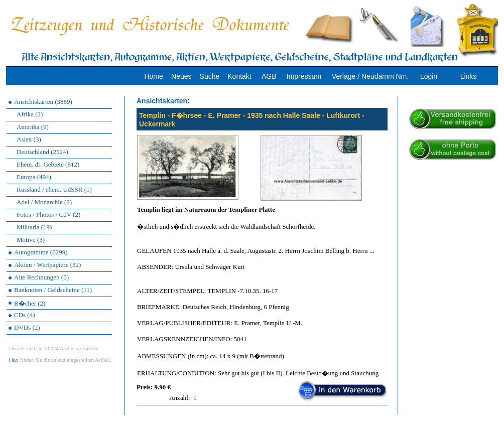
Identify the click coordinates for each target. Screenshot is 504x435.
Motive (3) (31, 240)
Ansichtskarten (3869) (43, 102)
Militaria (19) (34, 227)
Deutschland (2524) (42, 152)
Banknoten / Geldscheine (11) (53, 290)
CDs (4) (25, 315)
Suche (210, 76)
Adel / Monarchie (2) (44, 202)
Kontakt (239, 76)
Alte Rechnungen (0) (41, 277)
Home (153, 76)
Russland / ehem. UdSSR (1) (54, 189)
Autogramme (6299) (41, 252)
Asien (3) (29, 139)
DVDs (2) (27, 327)
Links (469, 76)
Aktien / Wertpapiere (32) (47, 265)
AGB (269, 76)
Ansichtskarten (162, 101)
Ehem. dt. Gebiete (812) (48, 164)
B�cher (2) (30, 303)
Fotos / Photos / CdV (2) (48, 214)
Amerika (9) (33, 127)
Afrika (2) (30, 114)
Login (429, 76)
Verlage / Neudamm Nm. (370, 76)
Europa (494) (34, 177)
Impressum (304, 76)
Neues (181, 76)
